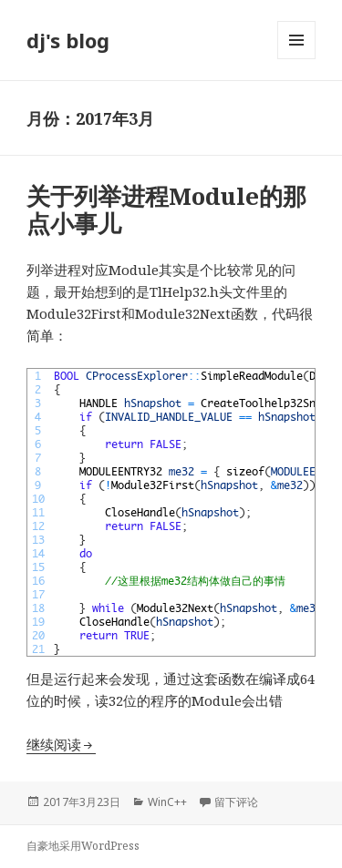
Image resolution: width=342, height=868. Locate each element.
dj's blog (68, 40)
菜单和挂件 (296, 59)
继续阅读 (61, 744)
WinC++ (167, 802)
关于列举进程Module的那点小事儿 (166, 209)
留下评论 (236, 802)
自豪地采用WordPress (83, 846)
